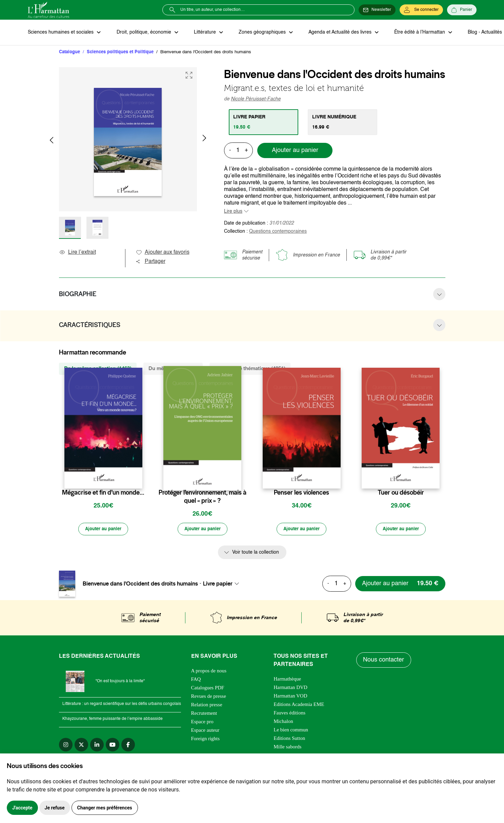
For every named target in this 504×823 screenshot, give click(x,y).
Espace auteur (205, 731)
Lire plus (233, 212)
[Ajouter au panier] (103, 530)
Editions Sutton (289, 739)
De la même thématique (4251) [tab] (250, 369)
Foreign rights (206, 739)
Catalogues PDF (208, 688)
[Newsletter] (377, 10)
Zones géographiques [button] (260, 33)
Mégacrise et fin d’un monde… (103, 493)
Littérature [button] (204, 33)
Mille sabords (287, 747)
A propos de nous (209, 671)
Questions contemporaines (278, 232)
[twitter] (81, 745)
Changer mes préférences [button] (105, 808)
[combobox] (223, 585)
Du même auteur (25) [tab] (173, 369)
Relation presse (207, 705)
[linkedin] (97, 745)
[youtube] (113, 745)
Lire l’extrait (77, 253)
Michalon (283, 722)
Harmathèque (287, 680)
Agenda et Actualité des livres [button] (338, 33)
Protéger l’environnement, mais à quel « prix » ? (203, 497)
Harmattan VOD (290, 696)
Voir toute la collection (256, 553)
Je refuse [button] (55, 808)
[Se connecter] (421, 10)
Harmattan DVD (290, 688)
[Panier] (462, 10)
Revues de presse (209, 697)
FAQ (196, 680)
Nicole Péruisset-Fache (256, 99)
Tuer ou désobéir (401, 493)
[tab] (264, 122)
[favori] (138, 480)
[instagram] (66, 745)
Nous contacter (384, 661)
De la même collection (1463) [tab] (98, 369)
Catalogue (69, 52)
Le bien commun (291, 730)
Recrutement (204, 714)
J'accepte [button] (22, 808)
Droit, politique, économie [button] (144, 33)
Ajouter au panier (295, 151)
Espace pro (202, 722)
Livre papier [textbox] (218, 585)
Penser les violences (301, 493)
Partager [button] (150, 262)
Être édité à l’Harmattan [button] (417, 33)
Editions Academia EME (299, 705)
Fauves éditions (289, 713)
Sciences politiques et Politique (120, 52)
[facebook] (128, 745)
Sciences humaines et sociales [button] (61, 33)
